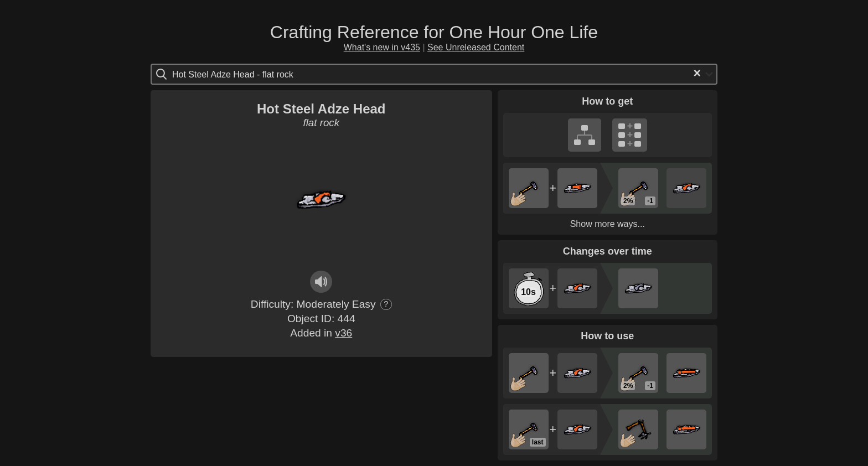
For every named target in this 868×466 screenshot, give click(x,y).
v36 (343, 333)
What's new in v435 (382, 47)
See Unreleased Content (476, 47)
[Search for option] (219, 74)
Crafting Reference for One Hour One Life (434, 32)
